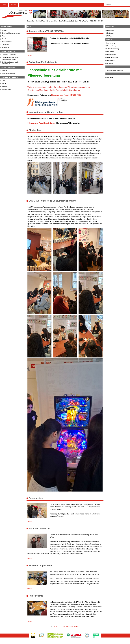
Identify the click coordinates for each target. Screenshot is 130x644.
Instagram (111, 33)
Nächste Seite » (73, 627)
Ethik (4, 81)
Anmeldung (111, 43)
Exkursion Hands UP (39, 528)
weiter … (31, 55)
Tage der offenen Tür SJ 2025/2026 (46, 31)
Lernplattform (112, 55)
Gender (4, 86)
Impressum (6, 48)
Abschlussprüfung (113, 49)
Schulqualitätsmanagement (11, 33)
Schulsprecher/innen (9, 74)
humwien (110, 63)
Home (4, 5)
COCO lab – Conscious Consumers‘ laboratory (52, 201)
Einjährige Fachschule (9, 55)
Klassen (4, 71)
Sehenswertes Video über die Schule (41, 123)
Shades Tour (35, 130)
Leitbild (4, 30)
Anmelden (111, 77)
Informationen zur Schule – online (46, 112)
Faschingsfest (36, 498)
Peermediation (7, 89)
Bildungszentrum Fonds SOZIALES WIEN (66, 95)
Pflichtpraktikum (112, 58)
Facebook (111, 30)
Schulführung (112, 46)
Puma (4, 84)
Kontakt (13, 5)
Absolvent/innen (7, 42)
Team (4, 36)
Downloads (111, 60)
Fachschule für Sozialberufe (43, 62)
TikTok (109, 36)
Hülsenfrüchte (36, 596)
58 (64, 627)
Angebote (5, 39)
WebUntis (110, 52)
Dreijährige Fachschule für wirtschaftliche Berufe (10, 58)
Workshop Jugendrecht (41, 566)
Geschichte (6, 45)
